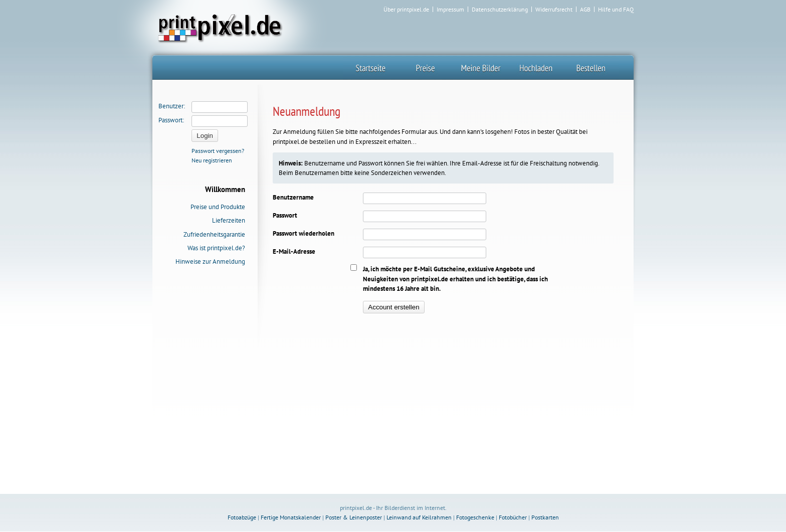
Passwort (285, 215)
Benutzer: (172, 106)
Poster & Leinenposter (354, 517)
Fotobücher (513, 517)
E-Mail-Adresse (294, 251)
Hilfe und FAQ (616, 10)
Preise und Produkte (218, 207)
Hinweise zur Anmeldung (210, 261)
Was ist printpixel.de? (216, 248)
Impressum (450, 10)
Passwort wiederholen (304, 233)
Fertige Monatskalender (291, 517)
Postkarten (545, 517)
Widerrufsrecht (554, 10)
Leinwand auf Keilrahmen (419, 517)
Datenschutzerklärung (500, 10)
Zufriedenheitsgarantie (214, 234)
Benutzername (293, 197)
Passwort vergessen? (218, 151)
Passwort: (171, 120)
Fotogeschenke (475, 517)
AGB (585, 10)
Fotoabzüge (242, 517)
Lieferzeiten (229, 220)
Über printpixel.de (406, 10)
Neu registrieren (212, 160)
